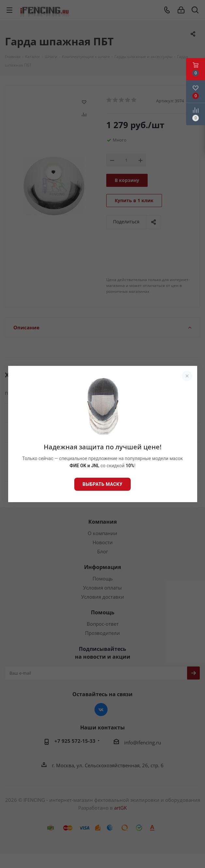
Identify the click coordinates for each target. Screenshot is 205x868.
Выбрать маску (102, 484)
